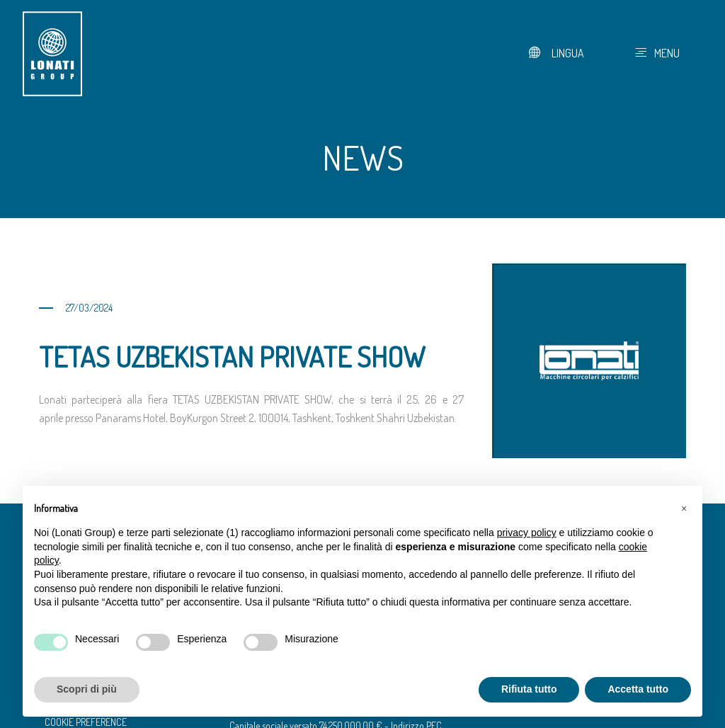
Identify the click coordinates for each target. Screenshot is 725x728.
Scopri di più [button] (87, 689)
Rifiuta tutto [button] (529, 689)
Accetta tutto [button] (638, 689)
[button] (684, 508)
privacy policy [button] (527, 533)
